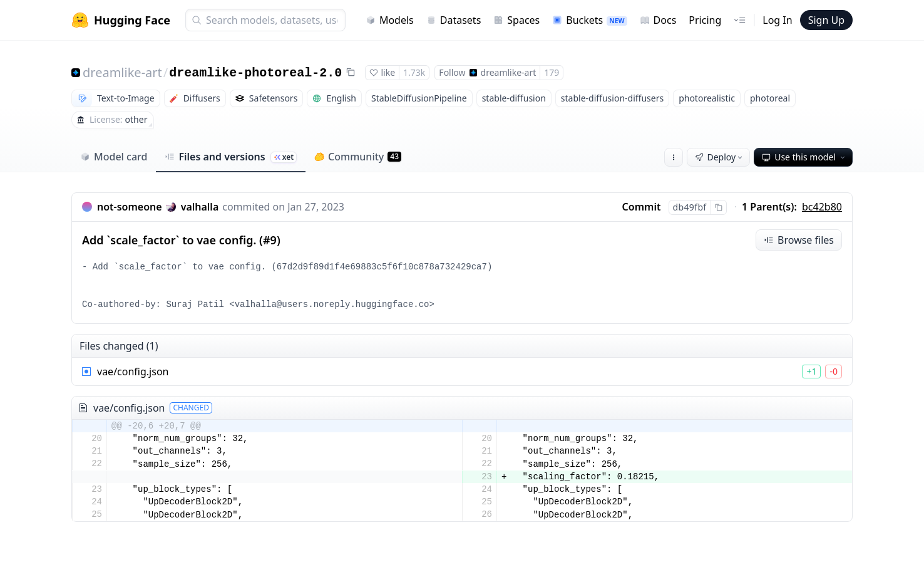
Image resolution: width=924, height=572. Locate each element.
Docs (658, 20)
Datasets (454, 20)
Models (390, 20)
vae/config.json (133, 372)
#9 (270, 240)
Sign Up (826, 20)
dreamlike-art (122, 72)
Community (358, 157)
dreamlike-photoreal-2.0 (255, 73)
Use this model (804, 157)
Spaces (516, 20)
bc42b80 (822, 207)
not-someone (130, 207)
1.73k (414, 72)
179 (552, 72)
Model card (114, 157)
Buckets (589, 20)
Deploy (720, 157)
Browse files (799, 240)
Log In (777, 20)
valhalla (200, 207)
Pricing (705, 20)
